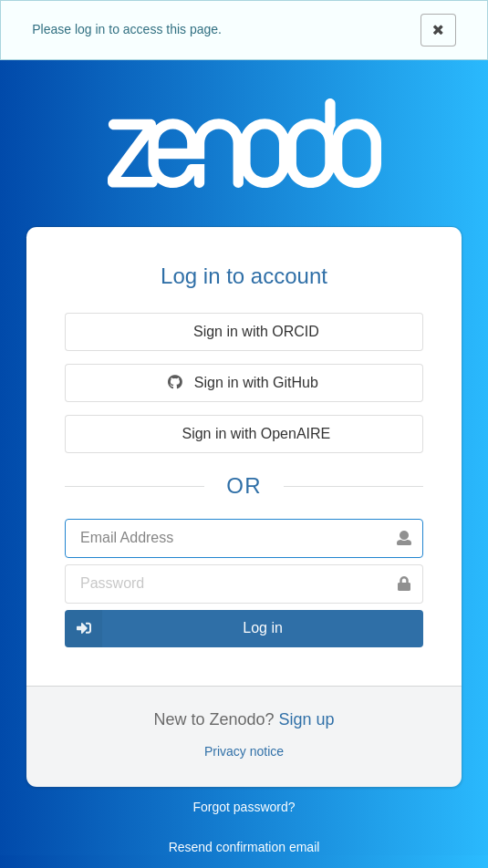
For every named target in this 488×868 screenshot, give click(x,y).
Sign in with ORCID (243, 331)
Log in (174, 629)
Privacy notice (244, 751)
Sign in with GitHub (243, 382)
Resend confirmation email (244, 847)
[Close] (438, 30)
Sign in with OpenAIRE (242, 434)
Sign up (307, 719)
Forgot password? (244, 807)
